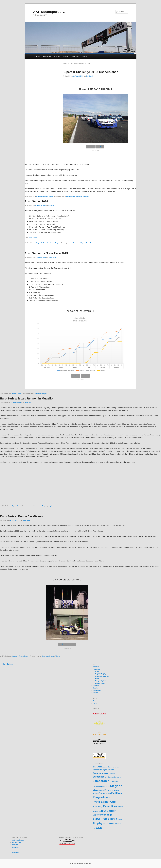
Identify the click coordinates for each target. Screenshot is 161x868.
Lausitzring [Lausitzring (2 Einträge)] (115, 781)
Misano (57, 656)
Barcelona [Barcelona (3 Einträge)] (112, 767)
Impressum (16, 852)
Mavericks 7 (16, 847)
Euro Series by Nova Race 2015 (46, 253)
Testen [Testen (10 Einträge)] (113, 819)
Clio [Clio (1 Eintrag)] (118, 767)
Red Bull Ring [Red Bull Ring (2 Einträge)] (97, 807)
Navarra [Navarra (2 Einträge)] (116, 790)
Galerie (66, 57)
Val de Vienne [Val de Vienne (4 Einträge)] (109, 824)
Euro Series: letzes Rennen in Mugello (26, 398)
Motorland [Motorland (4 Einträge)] (109, 790)
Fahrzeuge (47, 57)
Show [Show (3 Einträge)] (120, 807)
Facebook (96, 701)
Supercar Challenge (82, 197)
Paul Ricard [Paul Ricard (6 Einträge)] (117, 793)
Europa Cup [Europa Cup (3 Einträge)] (110, 773)
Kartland (15, 845)
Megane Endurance (102, 676)
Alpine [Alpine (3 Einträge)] (105, 767)
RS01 (97, 678)
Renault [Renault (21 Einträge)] (108, 806)
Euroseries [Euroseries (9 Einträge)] (99, 777)
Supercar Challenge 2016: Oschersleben (90, 72)
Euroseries (76, 243)
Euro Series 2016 (36, 201)
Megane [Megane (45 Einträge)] (116, 786)
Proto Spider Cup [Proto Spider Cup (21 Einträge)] (104, 802)
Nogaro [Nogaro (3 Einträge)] (96, 793)
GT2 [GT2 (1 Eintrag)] (106, 777)
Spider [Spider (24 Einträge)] (111, 811)
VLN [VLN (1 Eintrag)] (94, 828)
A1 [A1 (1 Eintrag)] (97, 767)
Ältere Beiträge (7, 664)
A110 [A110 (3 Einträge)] (100, 767)
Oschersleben (71, 197)
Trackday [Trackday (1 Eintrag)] (120, 819)
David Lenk (90, 76)
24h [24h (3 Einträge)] (94, 767)
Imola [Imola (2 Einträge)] (119, 777)
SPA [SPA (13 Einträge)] (104, 811)
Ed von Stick (17, 842)
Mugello (50, 506)
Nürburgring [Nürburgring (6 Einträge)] (105, 793)
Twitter (95, 703)
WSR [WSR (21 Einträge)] (99, 828)
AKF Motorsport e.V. (49, 12)
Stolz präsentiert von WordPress (80, 864)
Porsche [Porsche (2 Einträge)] (107, 798)
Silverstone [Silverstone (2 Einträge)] (97, 811)
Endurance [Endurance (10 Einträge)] (99, 773)
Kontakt (85, 57)
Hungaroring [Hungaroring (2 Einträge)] (112, 777)
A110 (97, 671)
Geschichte (75, 57)
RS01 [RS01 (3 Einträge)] (116, 807)
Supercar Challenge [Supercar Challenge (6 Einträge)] (102, 815)
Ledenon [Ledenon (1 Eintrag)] (95, 787)
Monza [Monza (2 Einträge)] (102, 790)
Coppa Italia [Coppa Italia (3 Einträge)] (97, 770)
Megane (83, 243)
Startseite (37, 57)
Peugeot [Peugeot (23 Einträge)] (98, 797)
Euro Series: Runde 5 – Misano (21, 516)
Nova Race (33, 238)
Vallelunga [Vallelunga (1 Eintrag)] (118, 824)
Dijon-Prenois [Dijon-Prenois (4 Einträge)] (108, 770)
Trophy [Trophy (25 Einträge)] (97, 823)
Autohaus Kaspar (18, 840)
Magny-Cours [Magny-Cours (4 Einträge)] (104, 786)
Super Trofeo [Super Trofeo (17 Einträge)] (101, 819)
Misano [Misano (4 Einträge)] (96, 790)
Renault (89, 243)
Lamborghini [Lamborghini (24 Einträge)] (101, 781)
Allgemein (39, 197)
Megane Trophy (48, 197)
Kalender (57, 57)
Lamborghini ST (101, 683)
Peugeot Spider (101, 681)
